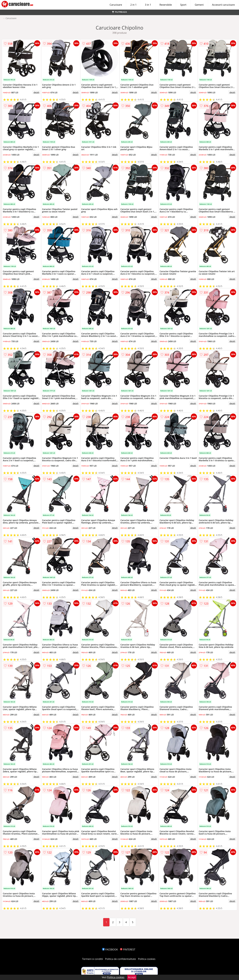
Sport (183, 5)
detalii (36, 92)
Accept (132, 977)
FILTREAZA (120, 12)
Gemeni (199, 5)
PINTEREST (128, 950)
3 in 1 (148, 5)
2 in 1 (133, 5)
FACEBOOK (110, 950)
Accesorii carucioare (223, 5)
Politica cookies (147, 959)
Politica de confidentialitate (121, 959)
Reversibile (166, 5)
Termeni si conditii (93, 959)
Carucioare (116, 5)
